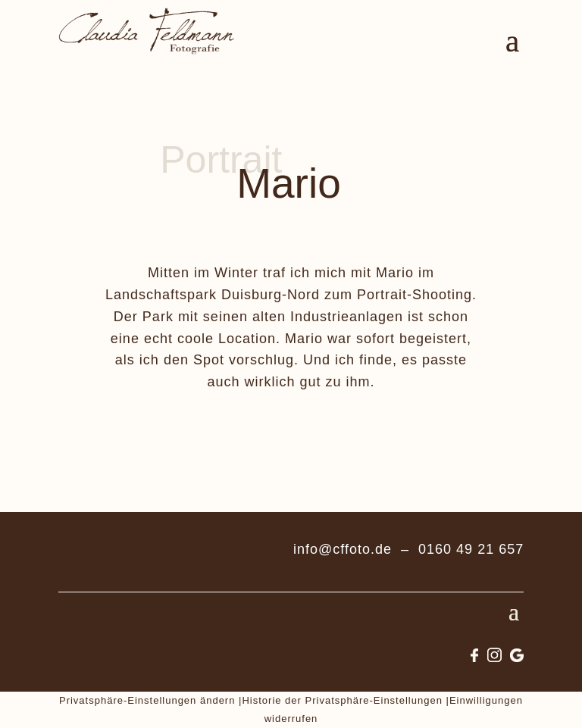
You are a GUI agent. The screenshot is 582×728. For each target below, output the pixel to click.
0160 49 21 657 (471, 549)
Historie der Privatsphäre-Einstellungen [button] (342, 700)
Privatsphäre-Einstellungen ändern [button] (147, 700)
